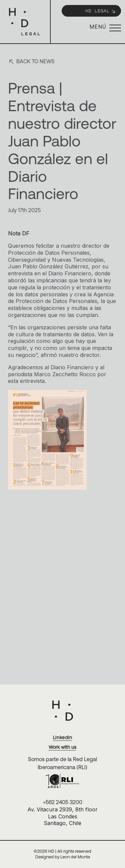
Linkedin (63, 737)
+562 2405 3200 (63, 802)
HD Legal (101, 10)
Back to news (31, 62)
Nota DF (19, 233)
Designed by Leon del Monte (63, 857)
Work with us (62, 747)
